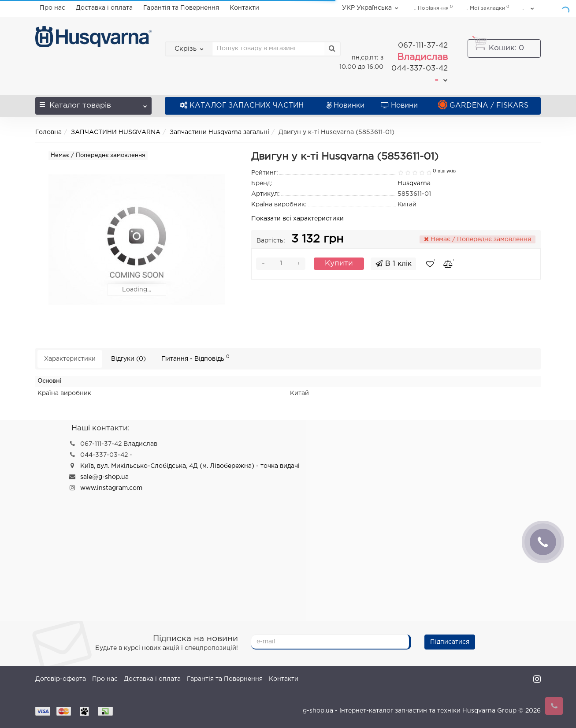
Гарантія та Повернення (181, 8)
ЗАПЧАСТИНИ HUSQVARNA (116, 131)
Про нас (52, 8)
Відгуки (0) (128, 358)
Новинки (346, 105)
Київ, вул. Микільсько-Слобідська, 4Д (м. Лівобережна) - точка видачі (190, 466)
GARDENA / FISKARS (483, 105)
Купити (339, 263)
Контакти (244, 8)
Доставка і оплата (104, 8)
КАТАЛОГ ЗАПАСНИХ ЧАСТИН (242, 105)
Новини (399, 105)
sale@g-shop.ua (104, 477)
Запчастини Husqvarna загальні (219, 131)
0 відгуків (444, 170)
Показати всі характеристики (297, 218)
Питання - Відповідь (195, 357)
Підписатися (450, 642)
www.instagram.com (111, 488)
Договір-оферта (61, 679)
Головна (48, 131)
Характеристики (70, 358)
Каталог (93, 102)
